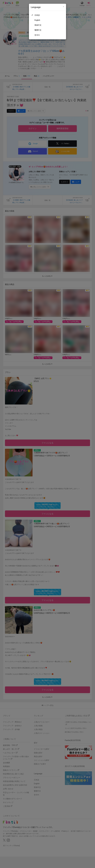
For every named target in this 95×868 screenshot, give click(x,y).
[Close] (64, 7)
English (37, 20)
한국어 (37, 35)
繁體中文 (38, 30)
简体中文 (38, 25)
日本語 (37, 15)
